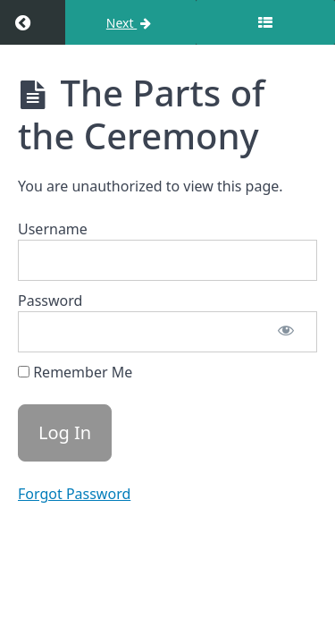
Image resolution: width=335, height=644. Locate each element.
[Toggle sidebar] (265, 22)
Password (50, 301)
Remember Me (75, 372)
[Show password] (286, 332)
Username (53, 229)
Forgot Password (74, 494)
